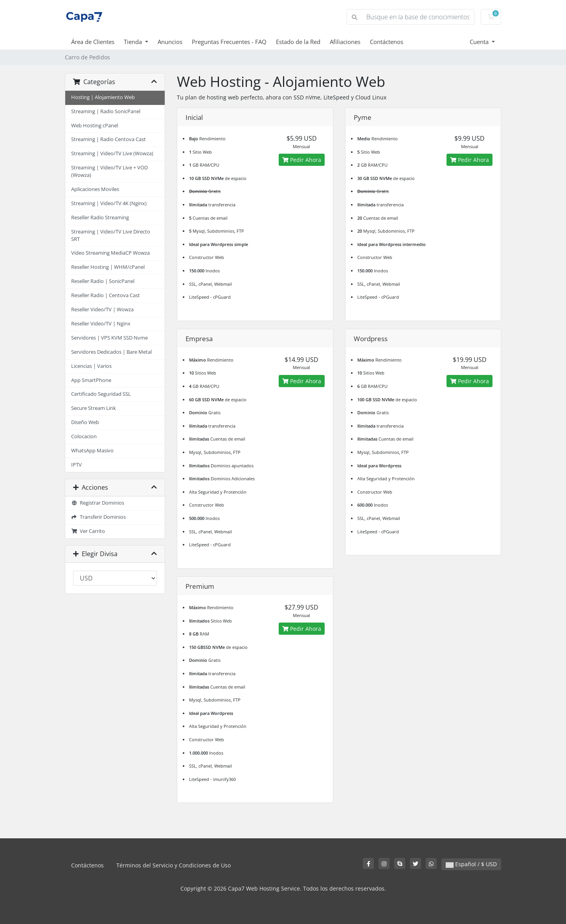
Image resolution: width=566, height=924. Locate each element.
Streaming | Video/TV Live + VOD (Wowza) (109, 171)
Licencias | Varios (91, 366)
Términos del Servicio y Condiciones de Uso (174, 865)
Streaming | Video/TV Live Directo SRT (111, 235)
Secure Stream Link (94, 408)
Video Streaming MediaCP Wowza (110, 253)
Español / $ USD (471, 864)
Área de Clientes (93, 42)
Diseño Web (85, 422)
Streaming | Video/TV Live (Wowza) (112, 153)
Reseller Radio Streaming (100, 218)
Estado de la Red (298, 42)
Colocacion (84, 436)
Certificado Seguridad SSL (101, 394)
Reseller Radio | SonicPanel (103, 281)
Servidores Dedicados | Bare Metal (111, 352)
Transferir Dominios (98, 517)
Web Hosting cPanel (95, 126)
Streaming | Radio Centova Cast (108, 139)
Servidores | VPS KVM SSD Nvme (109, 338)
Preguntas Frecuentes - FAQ (229, 42)
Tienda (134, 42)
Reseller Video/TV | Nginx (101, 324)
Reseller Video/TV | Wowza (102, 310)
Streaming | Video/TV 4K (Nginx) (109, 203)
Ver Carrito (88, 531)
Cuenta (480, 42)
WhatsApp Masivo (92, 451)
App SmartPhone (91, 380)
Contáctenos (387, 42)
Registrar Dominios (98, 503)
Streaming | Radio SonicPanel (106, 111)
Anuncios (170, 42)
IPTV (76, 465)
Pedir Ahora (302, 160)
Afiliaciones (345, 42)
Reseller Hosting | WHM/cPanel (108, 267)
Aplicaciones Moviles (95, 189)
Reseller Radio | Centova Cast (106, 295)
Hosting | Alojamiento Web (103, 97)
